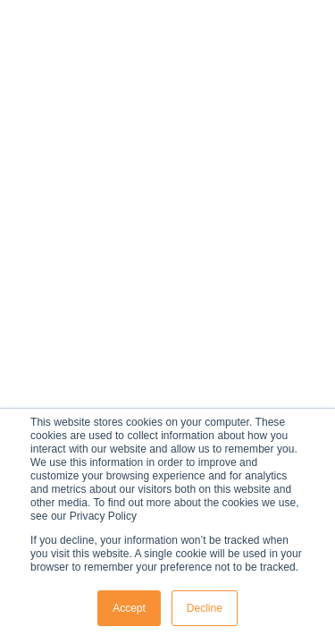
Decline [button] (205, 608)
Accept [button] (129, 608)
